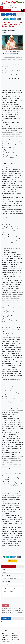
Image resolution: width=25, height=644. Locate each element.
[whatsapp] (6, 19)
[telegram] (13, 19)
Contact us (5, 629)
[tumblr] (20, 19)
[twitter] (8, 19)
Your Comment (6, 581)
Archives (15, 629)
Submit (5, 599)
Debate (15, 631)
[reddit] (15, 19)
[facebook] (4, 19)
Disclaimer (16, 633)
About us (16, 627)
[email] (18, 19)
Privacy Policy (6, 635)
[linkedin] (11, 19)
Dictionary (5, 633)
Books (4, 631)
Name (4, 570)
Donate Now (12, 561)
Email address (6, 575)
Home (3, 627)
